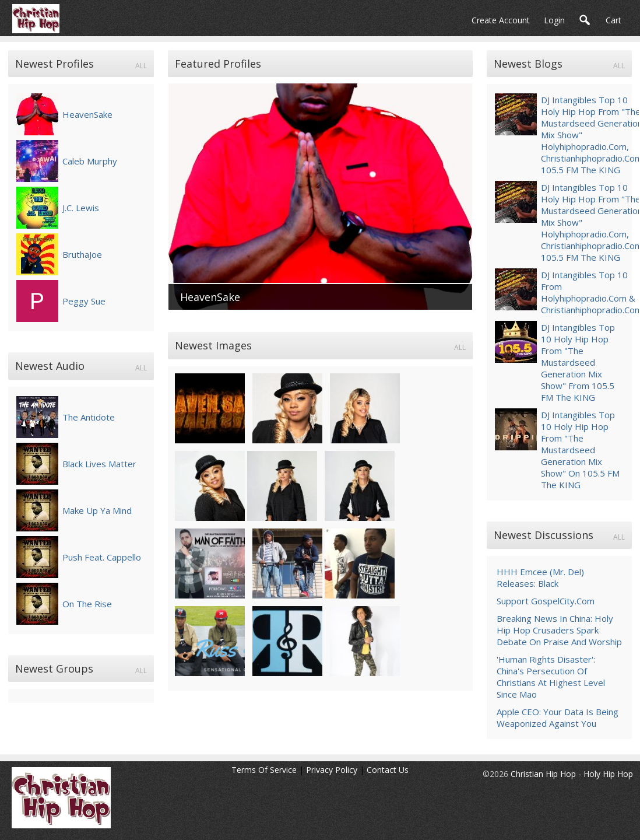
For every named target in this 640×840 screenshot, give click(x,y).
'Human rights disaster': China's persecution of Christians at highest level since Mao (551, 677)
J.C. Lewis (81, 208)
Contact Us (388, 770)
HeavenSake (87, 114)
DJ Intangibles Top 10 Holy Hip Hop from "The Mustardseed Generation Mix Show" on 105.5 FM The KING (580, 450)
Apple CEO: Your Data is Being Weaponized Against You (558, 717)
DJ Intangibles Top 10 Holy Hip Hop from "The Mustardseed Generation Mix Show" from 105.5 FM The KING (578, 362)
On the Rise (87, 604)
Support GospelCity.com (546, 601)
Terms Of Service (264, 770)
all (141, 66)
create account (501, 20)
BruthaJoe (82, 254)
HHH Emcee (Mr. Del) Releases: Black (540, 577)
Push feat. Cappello (102, 557)
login (554, 20)
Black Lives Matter (99, 464)
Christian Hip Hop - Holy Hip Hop (572, 774)
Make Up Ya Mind (97, 510)
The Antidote (89, 417)
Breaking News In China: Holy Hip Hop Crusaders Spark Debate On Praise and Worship (559, 630)
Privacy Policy (332, 770)
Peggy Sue (84, 301)
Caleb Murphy (90, 161)
